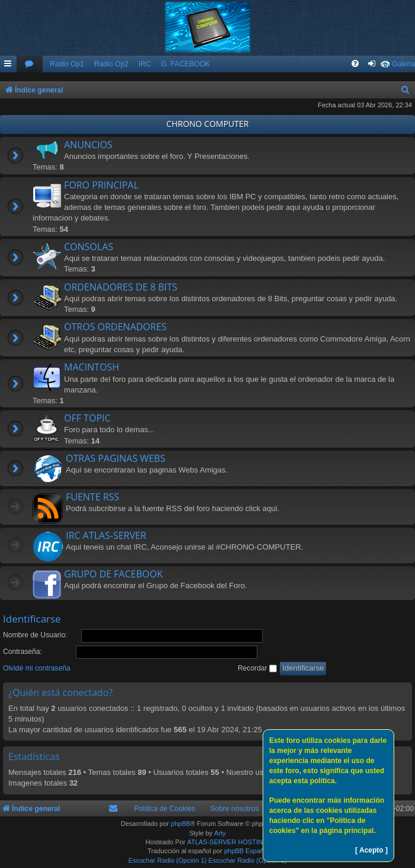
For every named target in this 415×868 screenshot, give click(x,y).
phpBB (181, 824)
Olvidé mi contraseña (37, 668)
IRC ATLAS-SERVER (106, 535)
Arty (220, 833)
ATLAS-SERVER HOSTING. (229, 842)
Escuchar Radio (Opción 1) (167, 860)
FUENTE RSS (92, 497)
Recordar (257, 668)
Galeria (403, 64)
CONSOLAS (89, 247)
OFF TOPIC (87, 418)
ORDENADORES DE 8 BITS (121, 287)
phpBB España (246, 851)
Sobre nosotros (234, 809)
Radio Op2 (111, 64)
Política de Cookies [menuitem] (165, 809)
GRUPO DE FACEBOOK (113, 574)
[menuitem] (30, 64)
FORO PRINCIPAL (101, 185)
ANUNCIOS (88, 145)
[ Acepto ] (371, 850)
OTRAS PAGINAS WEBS (116, 458)
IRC (145, 64)
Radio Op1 (67, 64)
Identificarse (32, 619)
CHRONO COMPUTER (208, 124)
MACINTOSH (92, 367)
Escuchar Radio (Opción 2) (248, 860)
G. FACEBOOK (185, 64)
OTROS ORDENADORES (115, 327)
